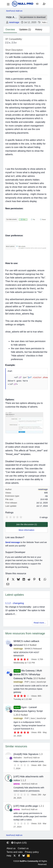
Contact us (23, 848)
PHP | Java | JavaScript (35, 682)
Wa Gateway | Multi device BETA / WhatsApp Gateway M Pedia (28, 674)
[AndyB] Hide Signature (26, 754)
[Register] (44, 4)
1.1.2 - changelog (15, 603)
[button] (8, 843)
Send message (13, 542)
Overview (10, 30)
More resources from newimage (25, 633)
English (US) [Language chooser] (19, 843)
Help (9, 856)
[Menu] (8, 4)
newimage (14, 22)
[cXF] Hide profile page (26, 806)
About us (11, 848)
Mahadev (18, 758)
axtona (17, 784)
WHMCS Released (33, 649)
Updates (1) (25, 30)
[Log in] (37, 4)
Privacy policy (32, 852)
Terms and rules (15, 852)
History (39, 30)
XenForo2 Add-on (32, 758)
